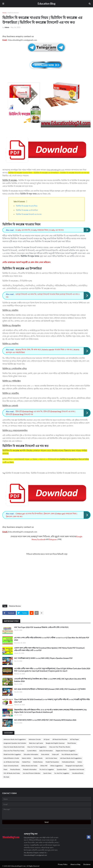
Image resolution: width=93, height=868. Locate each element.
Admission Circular (35, 739)
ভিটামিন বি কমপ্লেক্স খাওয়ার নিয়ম (27, 206)
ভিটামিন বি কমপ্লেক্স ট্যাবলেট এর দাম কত (29, 214)
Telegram (53, 539)
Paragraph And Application (74, 766)
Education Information (31, 754)
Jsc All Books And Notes (11, 762)
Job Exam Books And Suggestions (71, 758)
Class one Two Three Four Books (60, 747)
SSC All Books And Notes (12, 773)
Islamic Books (38, 758)
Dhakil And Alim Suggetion (12, 754)
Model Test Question (52, 762)
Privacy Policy (63, 864)
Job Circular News (51, 758)
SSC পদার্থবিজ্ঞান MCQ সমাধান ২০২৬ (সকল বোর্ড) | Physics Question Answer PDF (43, 658)
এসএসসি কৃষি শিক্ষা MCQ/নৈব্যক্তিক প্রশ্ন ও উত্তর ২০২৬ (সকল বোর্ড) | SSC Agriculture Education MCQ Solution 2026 (50, 680)
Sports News (47, 773)
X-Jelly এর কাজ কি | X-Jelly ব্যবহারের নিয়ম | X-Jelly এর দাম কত (40, 230)
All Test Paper (74, 739)
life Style (6, 777)
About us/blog (75, 864)
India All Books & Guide (11, 758)
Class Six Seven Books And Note (14, 747)
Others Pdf (44, 766)
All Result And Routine (60, 739)
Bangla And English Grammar (55, 743)
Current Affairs (32, 751)
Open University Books (11, 766)
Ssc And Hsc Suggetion (62, 773)
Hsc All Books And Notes (70, 754)
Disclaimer (87, 864)
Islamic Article (26, 758)
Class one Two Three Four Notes (14, 751)
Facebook (41, 539)
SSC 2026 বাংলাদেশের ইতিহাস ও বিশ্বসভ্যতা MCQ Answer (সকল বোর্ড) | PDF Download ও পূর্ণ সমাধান (50, 689)
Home (4, 13)
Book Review (72, 743)
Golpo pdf (55, 754)
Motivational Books (68, 762)
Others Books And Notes (29, 766)
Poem (5, 769)
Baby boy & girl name (36, 743)
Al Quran (47, 739)
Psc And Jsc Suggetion (47, 769)
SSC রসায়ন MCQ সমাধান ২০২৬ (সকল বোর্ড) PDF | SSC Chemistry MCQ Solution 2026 (45, 720)
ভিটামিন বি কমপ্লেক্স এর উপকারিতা (27, 210)
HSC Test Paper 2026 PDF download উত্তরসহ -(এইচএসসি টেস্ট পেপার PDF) (41, 627)
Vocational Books (78, 773)
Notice (80, 762)
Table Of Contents (19, 201)
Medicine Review (13, 13)
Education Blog (47, 4)
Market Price (26, 762)
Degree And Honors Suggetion (66, 751)
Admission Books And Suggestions (15, 739)
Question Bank (62, 769)
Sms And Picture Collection (32, 773)
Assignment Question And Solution (15, 743)
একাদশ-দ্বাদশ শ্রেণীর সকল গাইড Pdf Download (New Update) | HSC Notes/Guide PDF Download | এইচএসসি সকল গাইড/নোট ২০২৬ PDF (49, 649)
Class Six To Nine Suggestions (37, 747)
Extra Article (45, 754)
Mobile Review (38, 762)
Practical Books (15, 769)
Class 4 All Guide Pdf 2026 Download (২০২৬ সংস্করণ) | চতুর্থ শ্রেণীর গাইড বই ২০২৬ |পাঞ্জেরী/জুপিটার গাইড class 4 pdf (52, 701)
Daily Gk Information (46, 751)
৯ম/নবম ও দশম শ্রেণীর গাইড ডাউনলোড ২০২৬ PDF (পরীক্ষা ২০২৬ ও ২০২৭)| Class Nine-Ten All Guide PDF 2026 (52, 639)
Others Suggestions (56, 766)
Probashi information (30, 769)
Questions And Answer (77, 769)
